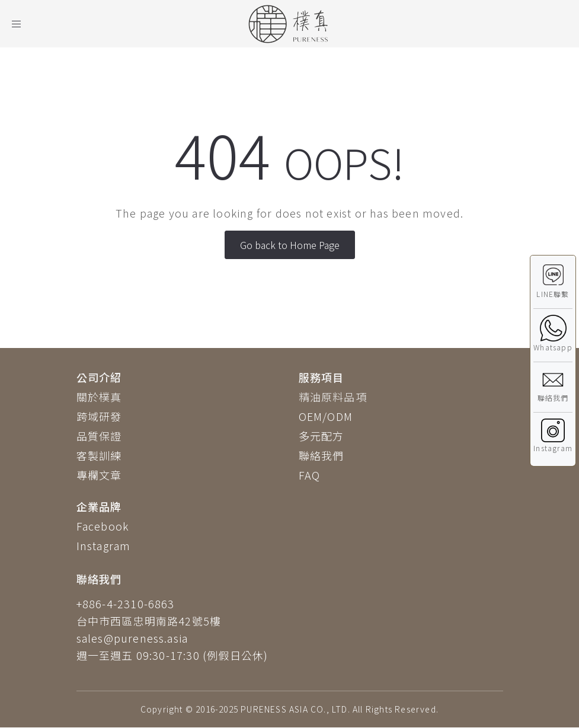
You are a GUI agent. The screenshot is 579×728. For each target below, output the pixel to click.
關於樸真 (99, 397)
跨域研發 (99, 416)
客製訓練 (99, 455)
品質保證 (99, 436)
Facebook (103, 526)
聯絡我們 (322, 455)
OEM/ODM (326, 416)
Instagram (104, 545)
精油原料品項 (333, 397)
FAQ (310, 475)
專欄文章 (99, 475)
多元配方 (322, 436)
